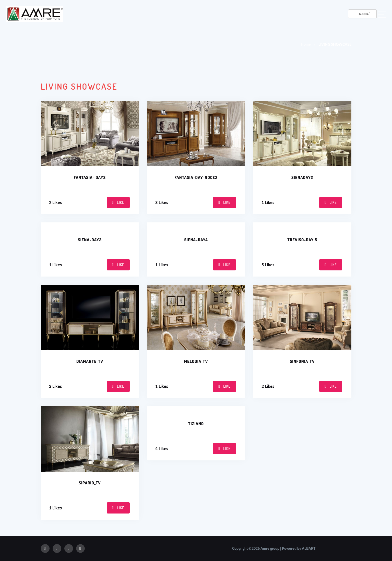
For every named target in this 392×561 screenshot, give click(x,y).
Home (306, 44)
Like (118, 202)
